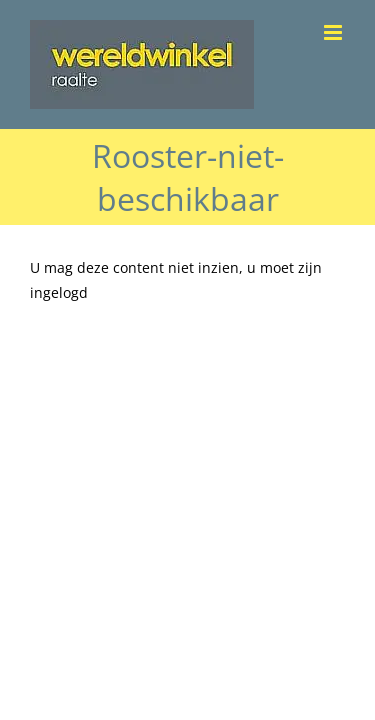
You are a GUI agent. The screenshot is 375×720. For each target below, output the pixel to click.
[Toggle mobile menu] (334, 32)
